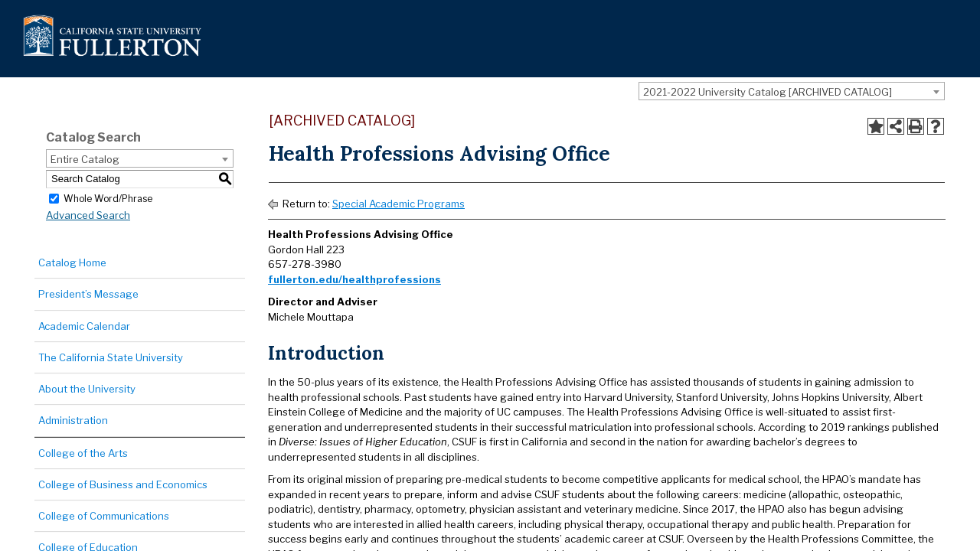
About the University (87, 389)
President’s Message (88, 294)
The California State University (111, 357)
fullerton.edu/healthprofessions (354, 279)
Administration (73, 420)
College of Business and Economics (123, 484)
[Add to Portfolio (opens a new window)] (876, 126)
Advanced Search (88, 215)
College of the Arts (83, 453)
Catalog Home (72, 262)
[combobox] (792, 91)
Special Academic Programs (399, 204)
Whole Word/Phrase (108, 198)
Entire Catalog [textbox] (85, 159)
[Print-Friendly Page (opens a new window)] (916, 126)
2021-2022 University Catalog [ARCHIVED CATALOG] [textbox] (768, 92)
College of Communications (104, 516)
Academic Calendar (84, 326)
